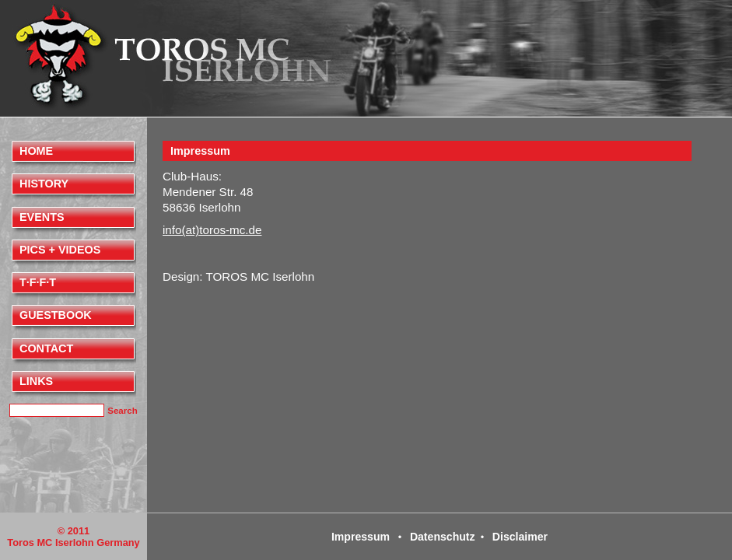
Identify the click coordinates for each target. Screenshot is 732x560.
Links (36, 381)
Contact (46, 348)
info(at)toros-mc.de (212, 230)
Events (42, 217)
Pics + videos (60, 250)
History (44, 184)
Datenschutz (443, 537)
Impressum (200, 151)
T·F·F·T (38, 282)
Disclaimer (520, 537)
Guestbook (56, 315)
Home (36, 151)
